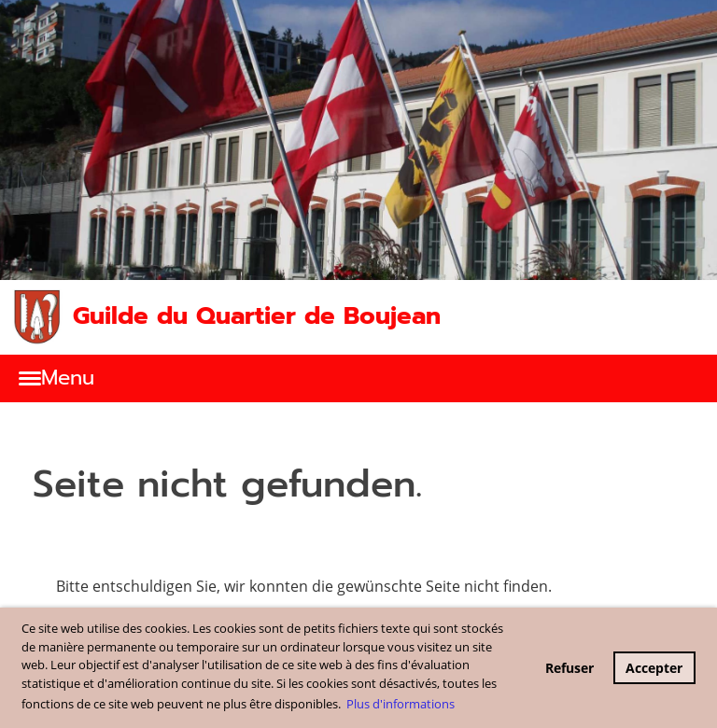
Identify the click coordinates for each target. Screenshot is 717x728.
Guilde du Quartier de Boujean (257, 316)
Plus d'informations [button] (401, 704)
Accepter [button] (654, 668)
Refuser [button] (569, 668)
